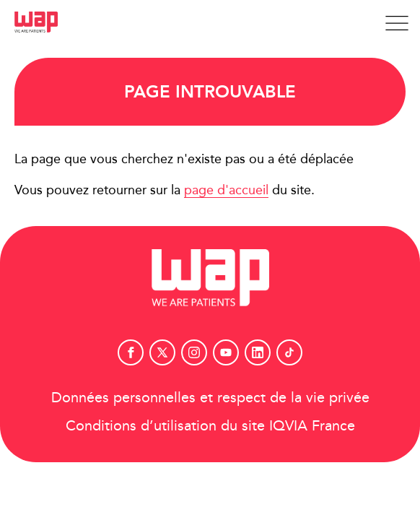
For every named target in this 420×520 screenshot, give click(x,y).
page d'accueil (226, 190)
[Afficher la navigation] (397, 23)
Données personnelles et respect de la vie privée (210, 397)
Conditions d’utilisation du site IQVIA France (210, 425)
